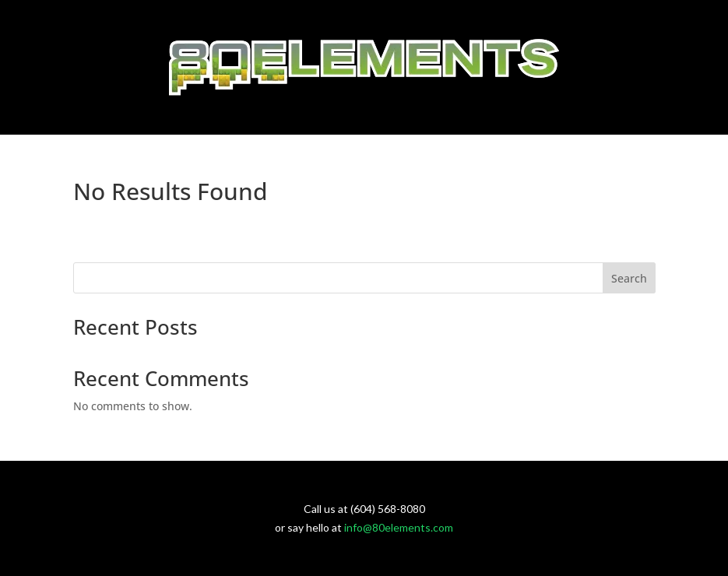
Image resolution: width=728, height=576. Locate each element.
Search (629, 278)
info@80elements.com (399, 527)
